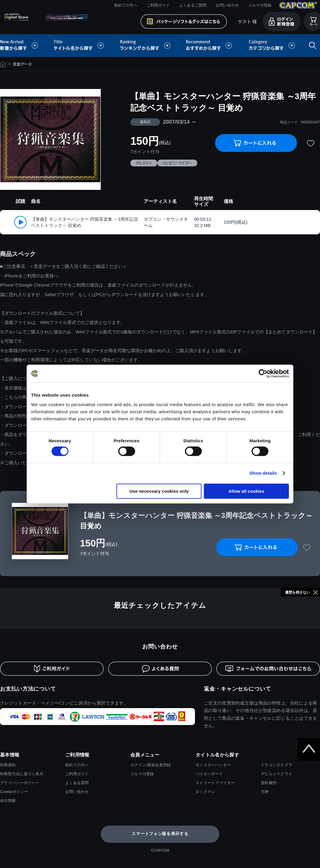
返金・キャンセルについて (237, 689)
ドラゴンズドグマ (276, 765)
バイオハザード (209, 774)
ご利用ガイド (158, 5)
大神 (265, 792)
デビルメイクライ (276, 774)
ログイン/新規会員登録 (151, 765)
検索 (311, 46)
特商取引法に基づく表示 (22, 774)
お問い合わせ (227, 5)
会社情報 (8, 801)
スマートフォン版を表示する (160, 834)
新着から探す (23, 46)
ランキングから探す (146, 46)
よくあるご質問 (193, 5)
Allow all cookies (246, 491)
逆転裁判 (269, 783)
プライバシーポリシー (20, 783)
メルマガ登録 (260, 5)
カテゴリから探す (272, 46)
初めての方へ (126, 5)
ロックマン (205, 792)
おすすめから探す (210, 46)
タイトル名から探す (79, 46)
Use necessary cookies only (159, 491)
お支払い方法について (28, 689)
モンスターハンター (213, 765)
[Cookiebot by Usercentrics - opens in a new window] (263, 373)
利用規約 (8, 765)
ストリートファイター (215, 783)
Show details (263, 473)
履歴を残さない (297, 592)
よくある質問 (77, 783)
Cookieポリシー (14, 792)
